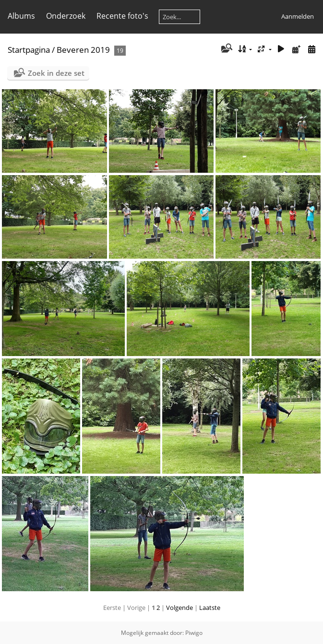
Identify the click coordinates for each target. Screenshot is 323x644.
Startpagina (29, 50)
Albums (21, 16)
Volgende (179, 608)
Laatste (210, 608)
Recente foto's (122, 16)
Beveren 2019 (83, 50)
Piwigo (194, 633)
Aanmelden (298, 16)
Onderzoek (66, 16)
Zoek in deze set (56, 73)
